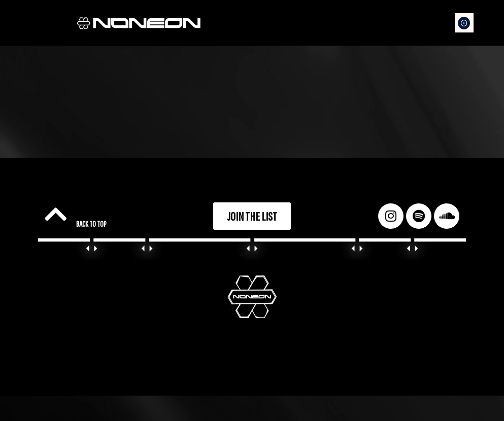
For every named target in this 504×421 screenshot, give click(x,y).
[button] (464, 23)
